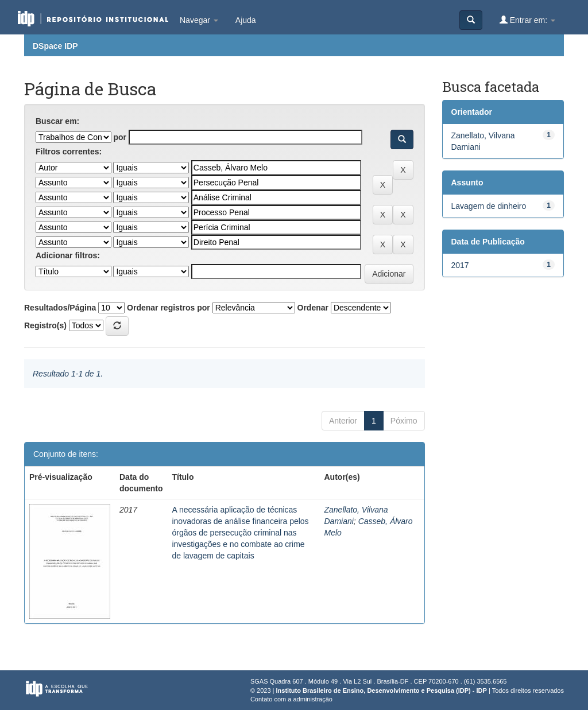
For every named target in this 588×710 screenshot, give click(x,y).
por (120, 137)
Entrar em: (527, 20)
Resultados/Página (60, 308)
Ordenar (313, 308)
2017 (460, 265)
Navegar (199, 20)
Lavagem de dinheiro (489, 206)
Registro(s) (45, 325)
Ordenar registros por (169, 308)
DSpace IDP (55, 46)
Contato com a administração (291, 699)
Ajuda (246, 20)
